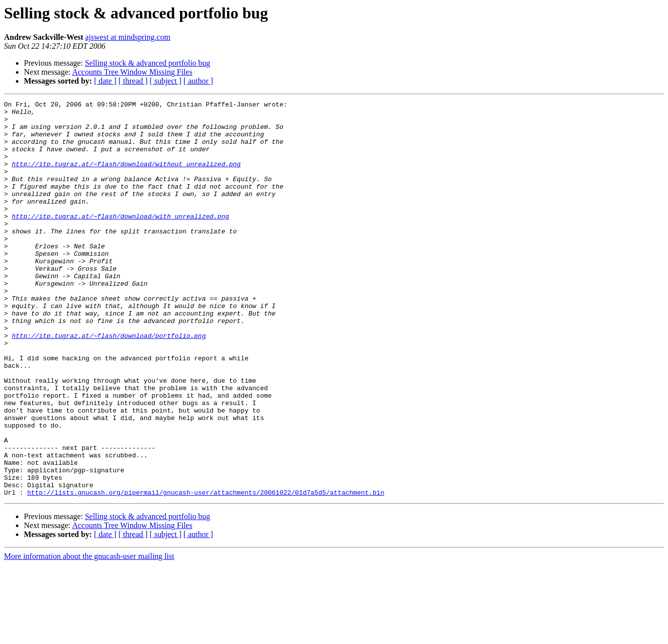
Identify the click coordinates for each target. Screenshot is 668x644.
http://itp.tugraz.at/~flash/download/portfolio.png (109, 383)
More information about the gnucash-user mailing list (89, 635)
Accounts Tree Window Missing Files (132, 72)
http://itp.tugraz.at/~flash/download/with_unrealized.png (121, 240)
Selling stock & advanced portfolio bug (148, 63)
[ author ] (198, 81)
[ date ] (105, 81)
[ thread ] (133, 81)
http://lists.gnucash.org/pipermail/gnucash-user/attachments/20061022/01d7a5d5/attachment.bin (206, 571)
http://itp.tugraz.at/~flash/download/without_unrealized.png (126, 177)
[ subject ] (166, 81)
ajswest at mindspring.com (128, 37)
